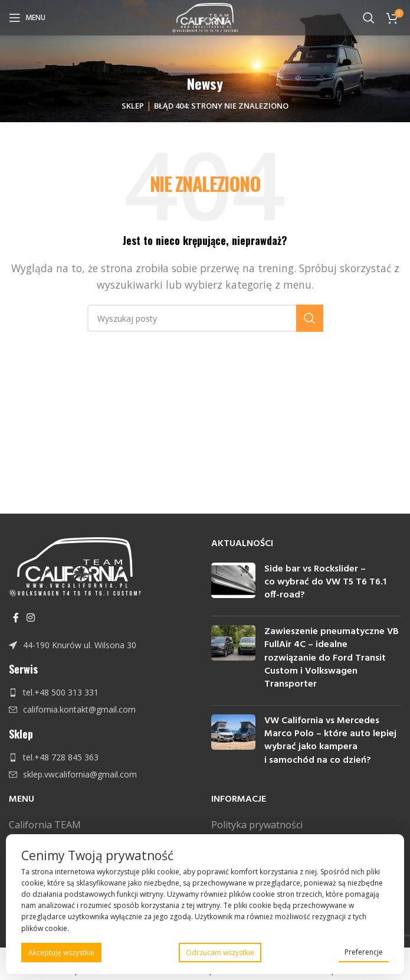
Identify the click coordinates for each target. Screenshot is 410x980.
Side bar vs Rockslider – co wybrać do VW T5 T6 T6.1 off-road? (325, 582)
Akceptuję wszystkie (61, 953)
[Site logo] (205, 17)
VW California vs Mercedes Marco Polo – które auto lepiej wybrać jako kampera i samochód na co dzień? (330, 741)
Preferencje (364, 952)
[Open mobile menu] (27, 18)
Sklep (133, 106)
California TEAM (45, 825)
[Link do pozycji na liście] (104, 645)
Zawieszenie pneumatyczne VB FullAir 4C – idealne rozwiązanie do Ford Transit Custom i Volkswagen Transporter (332, 658)
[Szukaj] (369, 18)
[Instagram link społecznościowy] (30, 618)
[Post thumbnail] (233, 585)
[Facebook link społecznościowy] (16, 618)
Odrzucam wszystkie (220, 953)
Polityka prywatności (257, 825)
